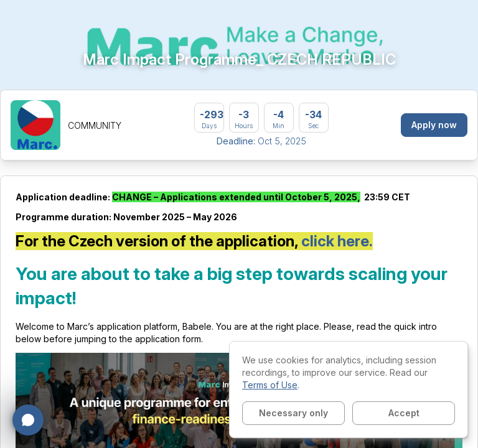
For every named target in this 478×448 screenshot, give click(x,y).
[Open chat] (28, 420)
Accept (404, 413)
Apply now (434, 125)
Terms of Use (270, 385)
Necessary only (293, 413)
